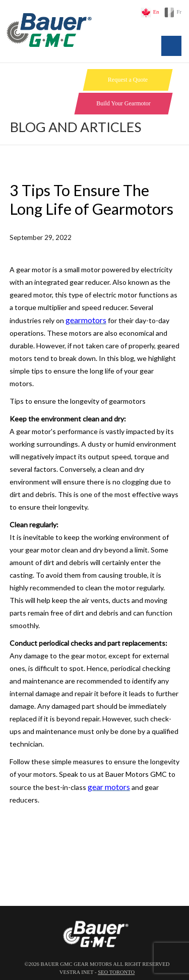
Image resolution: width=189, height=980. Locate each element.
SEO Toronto (116, 972)
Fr (179, 12)
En (156, 12)
